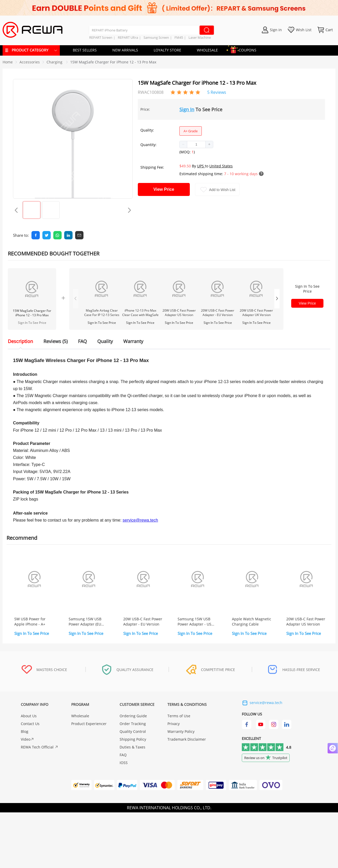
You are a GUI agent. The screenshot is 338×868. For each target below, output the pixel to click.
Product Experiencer (89, 724)
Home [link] (8, 62)
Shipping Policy (133, 739)
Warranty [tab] (133, 341)
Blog (25, 731)
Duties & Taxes (132, 747)
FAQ (123, 755)
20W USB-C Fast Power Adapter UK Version (256, 313)
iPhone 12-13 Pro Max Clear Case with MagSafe (140, 313)
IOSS (124, 763)
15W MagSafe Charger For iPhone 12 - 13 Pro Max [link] (113, 62)
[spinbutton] (196, 144)
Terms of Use (179, 716)
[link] (30, 62)
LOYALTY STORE (167, 50)
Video (27, 739)
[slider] (185, 92)
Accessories (30, 62)
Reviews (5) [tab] (56, 341)
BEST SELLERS (85, 50)
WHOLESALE (207, 50)
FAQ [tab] (82, 341)
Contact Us (30, 724)
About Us (29, 716)
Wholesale (80, 716)
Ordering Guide (133, 716)
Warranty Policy (181, 731)
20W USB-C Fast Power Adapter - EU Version (218, 313)
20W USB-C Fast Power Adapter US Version (179, 313)
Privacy (174, 724)
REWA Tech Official (40, 747)
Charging (55, 62)
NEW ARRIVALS (125, 50)
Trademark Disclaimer (187, 739)
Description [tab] (20, 341)
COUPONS (245, 49)
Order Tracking (133, 724)
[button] (183, 144)
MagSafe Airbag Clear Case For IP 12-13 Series (102, 313)
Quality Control (133, 731)
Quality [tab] (105, 341)
